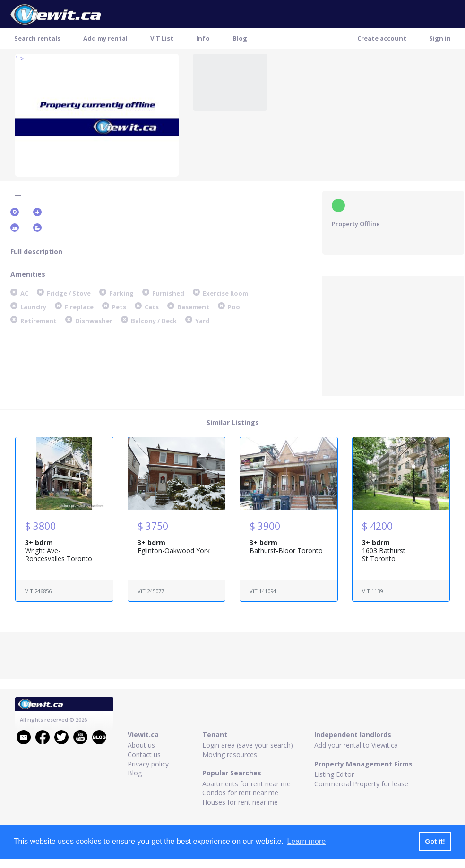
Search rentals (37, 38)
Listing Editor (334, 774)
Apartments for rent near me (246, 784)
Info (203, 38)
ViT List (162, 38)
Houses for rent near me (240, 802)
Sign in (440, 38)
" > (19, 58)
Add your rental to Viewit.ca (356, 745)
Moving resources (230, 754)
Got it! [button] (435, 842)
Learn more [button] (306, 841)
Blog (240, 38)
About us (141, 745)
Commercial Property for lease (361, 784)
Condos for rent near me (240, 793)
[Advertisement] (393, 335)
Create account (382, 38)
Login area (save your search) (248, 745)
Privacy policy (148, 764)
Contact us (144, 754)
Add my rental (105, 38)
